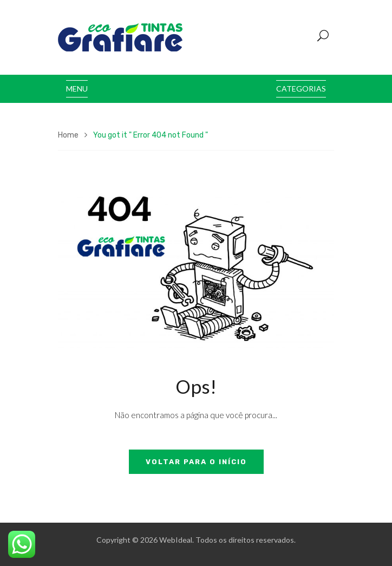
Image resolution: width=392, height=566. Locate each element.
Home (68, 135)
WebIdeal (176, 540)
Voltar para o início (196, 462)
